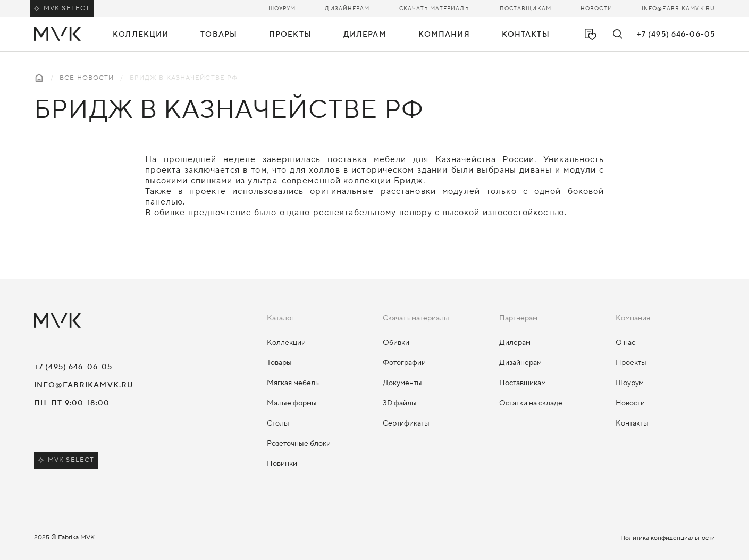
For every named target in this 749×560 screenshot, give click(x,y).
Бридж (409, 181)
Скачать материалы (435, 8)
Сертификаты (406, 423)
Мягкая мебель (293, 383)
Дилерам (515, 343)
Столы (278, 423)
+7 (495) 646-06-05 (676, 35)
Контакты (526, 35)
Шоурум (282, 8)
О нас (625, 343)
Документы (402, 383)
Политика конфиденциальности (668, 538)
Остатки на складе (531, 403)
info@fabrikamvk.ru (678, 8)
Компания (444, 35)
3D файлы (400, 403)
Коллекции (286, 343)
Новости (596, 8)
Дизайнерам (347, 8)
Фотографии (404, 363)
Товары (279, 363)
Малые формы (292, 403)
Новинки (282, 464)
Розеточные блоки (299, 444)
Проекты (290, 35)
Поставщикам (525, 8)
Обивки (396, 343)
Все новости (87, 78)
